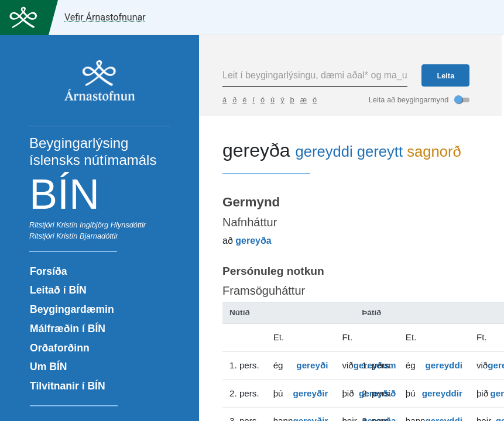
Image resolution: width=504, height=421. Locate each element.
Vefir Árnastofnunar (105, 17)
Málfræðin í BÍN (68, 329)
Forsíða (49, 271)
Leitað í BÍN (58, 290)
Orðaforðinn (60, 348)
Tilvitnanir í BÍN (68, 386)
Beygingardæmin (72, 309)
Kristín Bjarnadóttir (87, 236)
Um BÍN (49, 367)
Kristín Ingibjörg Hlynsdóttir (101, 225)
